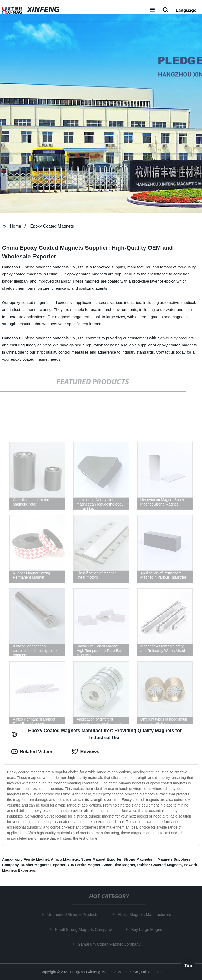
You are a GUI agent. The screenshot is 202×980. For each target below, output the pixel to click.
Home (16, 226)
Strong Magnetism (139, 859)
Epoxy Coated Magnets (52, 226)
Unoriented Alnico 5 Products (74, 914)
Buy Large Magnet (149, 929)
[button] (152, 10)
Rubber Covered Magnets (159, 865)
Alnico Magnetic (65, 859)
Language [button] (186, 10)
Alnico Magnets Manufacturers (146, 914)
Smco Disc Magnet (119, 865)
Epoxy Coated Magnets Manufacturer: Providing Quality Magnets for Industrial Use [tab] (97, 734)
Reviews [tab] (85, 752)
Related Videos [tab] (32, 752)
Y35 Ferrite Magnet (84, 865)
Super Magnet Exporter (101, 859)
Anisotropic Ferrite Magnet (26, 859)
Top (188, 966)
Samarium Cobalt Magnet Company (110, 944)
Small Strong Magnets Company (85, 929)
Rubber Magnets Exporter (43, 865)
